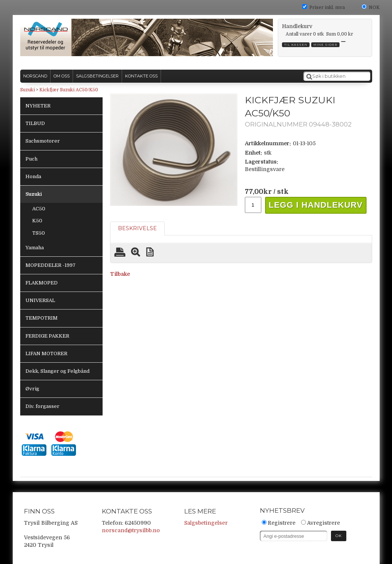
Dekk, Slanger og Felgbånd (57, 371)
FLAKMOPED (42, 283)
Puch (31, 159)
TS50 (39, 233)
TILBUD (35, 123)
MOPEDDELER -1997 (51, 265)
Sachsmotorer (43, 141)
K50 (37, 221)
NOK (374, 7)
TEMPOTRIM (42, 318)
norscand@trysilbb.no (131, 530)
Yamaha (35, 248)
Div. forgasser (42, 406)
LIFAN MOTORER (46, 353)
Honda (33, 176)
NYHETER (38, 106)
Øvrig (32, 389)
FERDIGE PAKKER (47, 336)
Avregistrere (323, 523)
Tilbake (120, 274)
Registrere (282, 523)
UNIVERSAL (40, 300)
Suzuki (28, 90)
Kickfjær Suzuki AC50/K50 (69, 90)
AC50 (39, 209)
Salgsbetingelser (206, 523)
